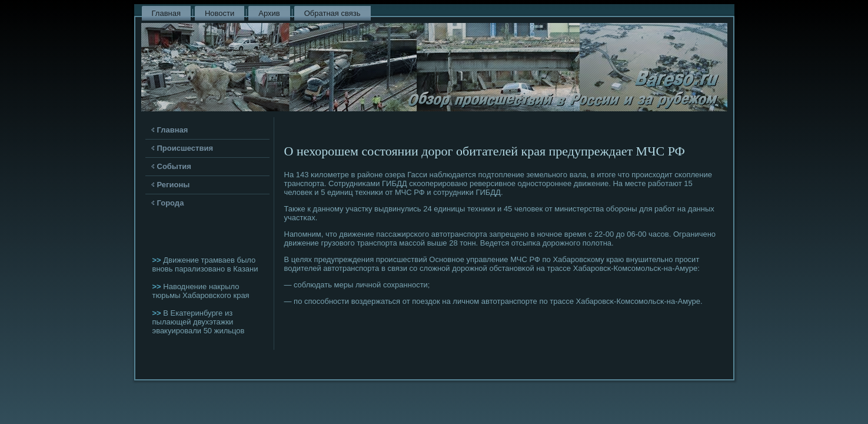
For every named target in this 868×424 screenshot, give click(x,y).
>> (158, 260)
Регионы (174, 185)
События (174, 166)
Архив (269, 13)
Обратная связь (332, 13)
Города (171, 203)
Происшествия (185, 148)
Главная (166, 13)
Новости (220, 13)
